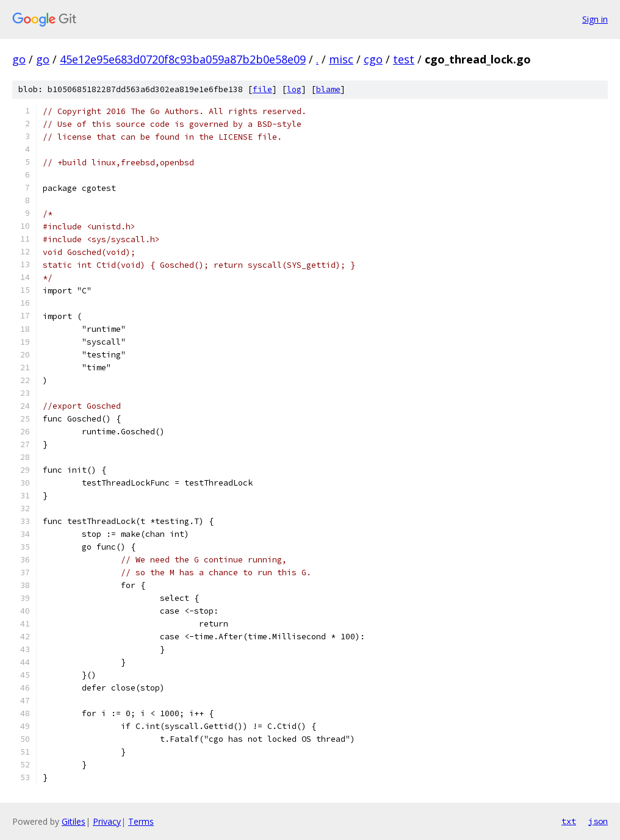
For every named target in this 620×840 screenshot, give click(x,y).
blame (328, 89)
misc (341, 59)
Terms (141, 821)
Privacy (107, 821)
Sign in (595, 19)
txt (569, 821)
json (598, 821)
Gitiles (74, 821)
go (19, 59)
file (262, 89)
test (404, 59)
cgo (373, 59)
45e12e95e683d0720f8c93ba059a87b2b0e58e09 (183, 59)
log (294, 89)
